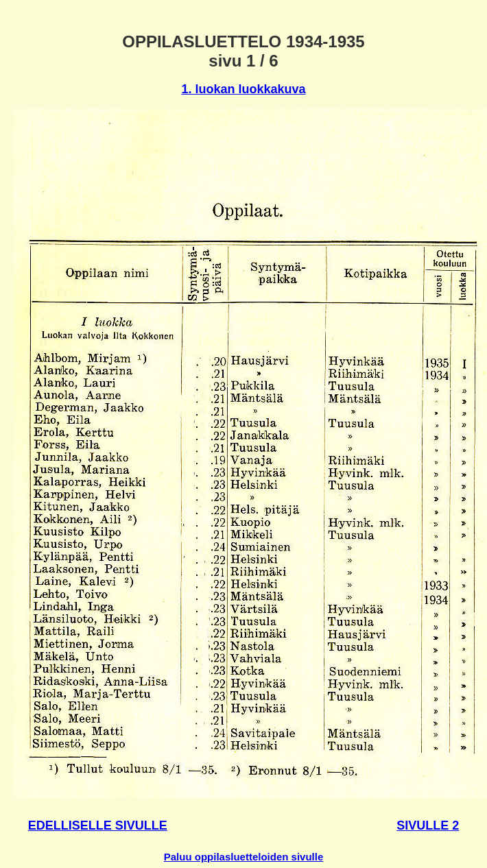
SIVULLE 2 (428, 825)
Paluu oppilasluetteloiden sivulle (244, 857)
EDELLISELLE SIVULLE (98, 825)
